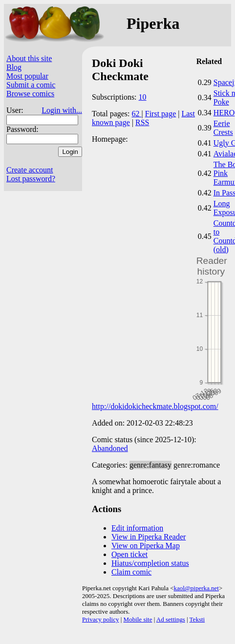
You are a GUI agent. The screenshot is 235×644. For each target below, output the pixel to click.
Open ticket (129, 554)
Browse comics (30, 94)
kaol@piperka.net (196, 588)
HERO (224, 113)
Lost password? (31, 179)
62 (137, 114)
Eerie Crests (223, 128)
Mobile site (138, 619)
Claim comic (131, 572)
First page (161, 114)
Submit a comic (31, 85)
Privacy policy (100, 619)
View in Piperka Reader (149, 537)
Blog (14, 67)
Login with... (62, 110)
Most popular (27, 76)
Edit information (137, 528)
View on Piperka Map (146, 546)
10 (143, 97)
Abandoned (110, 448)
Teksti (197, 619)
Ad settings (171, 619)
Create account (30, 170)
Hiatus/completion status (150, 563)
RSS (142, 122)
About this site (29, 58)
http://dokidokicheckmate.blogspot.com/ (155, 406)
